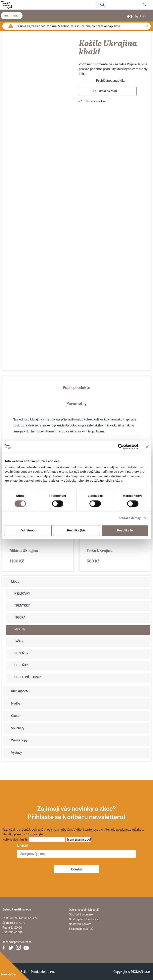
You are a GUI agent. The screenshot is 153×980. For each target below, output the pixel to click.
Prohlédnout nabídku (111, 80)
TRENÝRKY (22, 605)
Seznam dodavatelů (81, 929)
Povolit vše (125, 530)
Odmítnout (28, 530)
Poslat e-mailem (96, 101)
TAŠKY (19, 641)
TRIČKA (20, 617)
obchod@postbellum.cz (17, 942)
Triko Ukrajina (100, 550)
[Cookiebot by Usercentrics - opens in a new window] (121, 447)
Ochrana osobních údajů (84, 909)
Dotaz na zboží (108, 91)
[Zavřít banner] (147, 447)
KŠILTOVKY (22, 593)
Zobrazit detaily (130, 518)
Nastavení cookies (80, 924)
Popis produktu (77, 387)
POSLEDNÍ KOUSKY (28, 677)
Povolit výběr (76, 530)
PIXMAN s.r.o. (141, 972)
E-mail (23, 845)
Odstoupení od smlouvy (83, 919)
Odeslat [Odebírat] (76, 869)
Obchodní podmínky (81, 914)
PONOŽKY (21, 653)
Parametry (76, 403)
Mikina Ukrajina (24, 550)
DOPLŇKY (21, 665)
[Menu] (12, 16)
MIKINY (20, 629)
